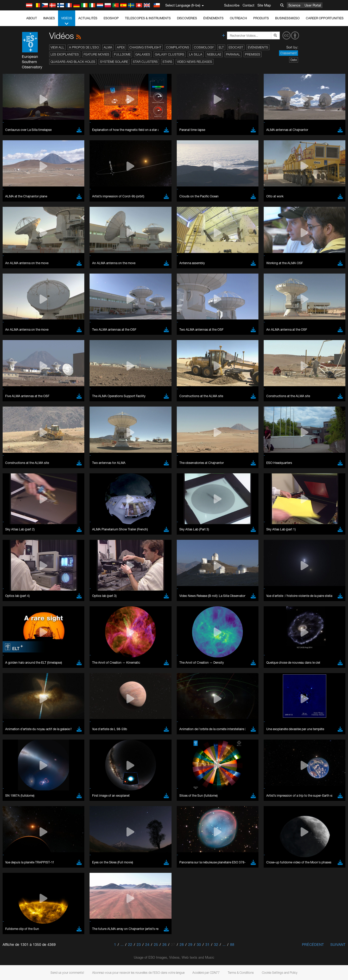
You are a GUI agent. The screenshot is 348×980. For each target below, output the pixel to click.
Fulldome (122, 54)
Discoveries (187, 18)
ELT (221, 47)
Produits (261, 18)
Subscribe (232, 5)
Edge (19, 776)
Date (294, 60)
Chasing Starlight (145, 47)
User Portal (313, 5)
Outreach (238, 18)
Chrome (21, 771)
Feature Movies (96, 54)
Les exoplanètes (65, 54)
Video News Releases (195, 62)
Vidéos (67, 21)
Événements (213, 18)
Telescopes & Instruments (148, 18)
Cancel (42, 862)
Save (17, 862)
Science (294, 5)
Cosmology (204, 47)
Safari (20, 785)
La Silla (196, 54)
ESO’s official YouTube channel (122, 680)
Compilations (178, 47)
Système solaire (114, 62)
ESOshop (111, 18)
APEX (121, 47)
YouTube (11, 680)
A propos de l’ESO (84, 47)
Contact (248, 5)
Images (49, 18)
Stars (167, 62)
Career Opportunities (325, 18)
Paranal (233, 54)
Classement (289, 53)
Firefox (20, 780)
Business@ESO (287, 18)
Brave (20, 766)
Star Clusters (145, 62)
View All (57, 47)
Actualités (88, 18)
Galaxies (143, 54)
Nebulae (214, 54)
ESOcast (236, 47)
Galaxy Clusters (170, 54)
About (32, 18)
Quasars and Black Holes (73, 62)
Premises (253, 54)
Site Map (264, 5)
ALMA (108, 47)
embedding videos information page (281, 685)
